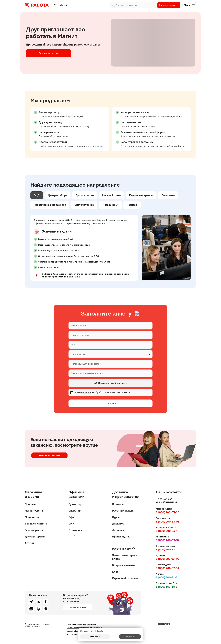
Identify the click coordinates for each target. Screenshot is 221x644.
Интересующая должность (85, 364)
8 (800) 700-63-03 (168, 512)
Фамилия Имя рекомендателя (87, 373)
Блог (115, 572)
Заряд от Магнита (36, 524)
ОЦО (37, 195)
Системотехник (84, 205)
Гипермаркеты (34, 530)
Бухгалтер (75, 504)
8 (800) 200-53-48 (168, 531)
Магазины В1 (110, 205)
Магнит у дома (34, 511)
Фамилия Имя (78, 325)
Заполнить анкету (169, 5)
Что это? (95, 637)
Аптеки (29, 543)
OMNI (72, 524)
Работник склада (123, 511)
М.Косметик (32, 517)
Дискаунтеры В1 (35, 537)
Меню (189, 5)
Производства (121, 537)
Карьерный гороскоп (125, 578)
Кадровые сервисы (141, 195)
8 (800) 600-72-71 (167, 577)
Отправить (111, 404)
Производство (85, 195)
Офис (72, 517)
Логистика (168, 195)
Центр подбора (58, 195)
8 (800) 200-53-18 (167, 540)
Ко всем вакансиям (49, 457)
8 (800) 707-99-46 (167, 559)
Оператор (75, 511)
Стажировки (76, 530)
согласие (86, 392)
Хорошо (126, 637)
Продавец (31, 504)
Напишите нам (78, 607)
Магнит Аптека (111, 195)
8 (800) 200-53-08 (168, 522)
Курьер (117, 517)
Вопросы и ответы (124, 565)
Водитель (118, 504)
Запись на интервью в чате (125, 557)
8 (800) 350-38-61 (167, 587)
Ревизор (132, 205)
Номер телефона (80, 335)
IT (72, 537)
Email (74, 345)
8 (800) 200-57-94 (168, 568)
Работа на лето (123, 549)
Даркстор (118, 524)
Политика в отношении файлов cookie (82, 624)
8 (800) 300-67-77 (167, 550)
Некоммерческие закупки (50, 205)
